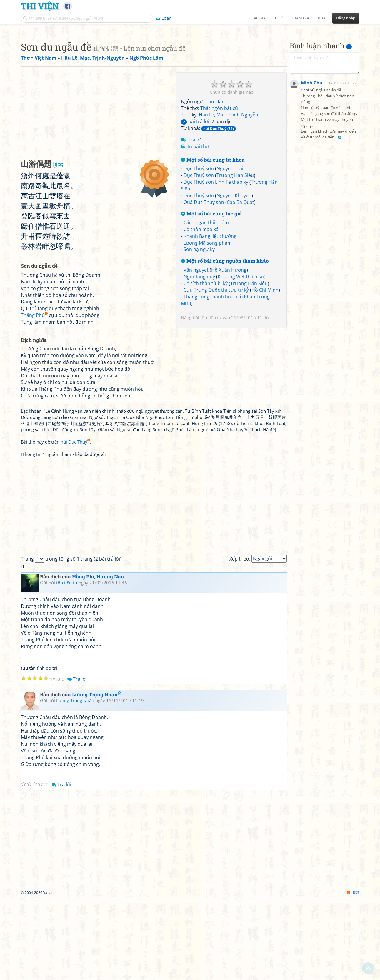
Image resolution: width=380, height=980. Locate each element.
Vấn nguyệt (196, 352)
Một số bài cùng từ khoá (213, 242)
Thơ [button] (278, 18)
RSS (353, 975)
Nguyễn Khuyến (234, 278)
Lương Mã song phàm (208, 325)
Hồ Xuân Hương (229, 352)
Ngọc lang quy (199, 359)
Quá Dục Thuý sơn (204, 285)
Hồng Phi (83, 659)
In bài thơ (198, 229)
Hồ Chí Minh (265, 372)
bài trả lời (195, 204)
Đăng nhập (346, 18)
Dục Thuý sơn (199, 251)
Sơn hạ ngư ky (199, 332)
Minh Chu (312, 226)
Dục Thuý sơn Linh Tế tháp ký (216, 264)
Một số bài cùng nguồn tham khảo (225, 343)
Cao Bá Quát (240, 285)
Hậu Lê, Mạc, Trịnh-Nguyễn (229, 197)
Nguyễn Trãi (230, 251)
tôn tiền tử (211, 400)
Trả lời (195, 222)
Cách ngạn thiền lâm (206, 305)
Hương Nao (110, 659)
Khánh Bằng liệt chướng (210, 318)
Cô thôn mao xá (201, 312)
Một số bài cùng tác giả (211, 296)
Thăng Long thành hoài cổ (212, 379)
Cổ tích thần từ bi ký (206, 366)
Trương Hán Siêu (235, 257)
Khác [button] (323, 18)
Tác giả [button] (259, 18)
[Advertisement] (190, 69)
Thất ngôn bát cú (219, 190)
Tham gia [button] (300, 18)
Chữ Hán (215, 184)
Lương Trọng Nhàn (97, 777)
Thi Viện (40, 6)
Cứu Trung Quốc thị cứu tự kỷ (216, 372)
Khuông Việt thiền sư (241, 359)
